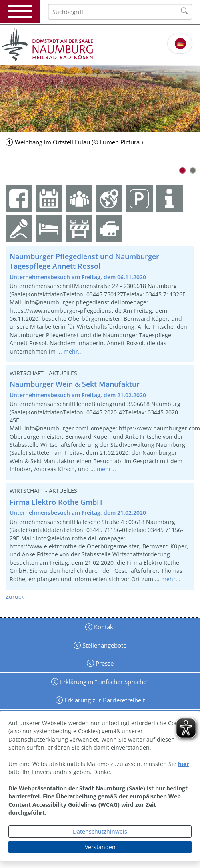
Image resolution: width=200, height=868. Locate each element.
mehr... (73, 351)
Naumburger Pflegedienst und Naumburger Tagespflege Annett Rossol (84, 261)
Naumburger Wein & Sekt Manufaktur (75, 384)
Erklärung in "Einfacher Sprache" (104, 682)
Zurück (15, 597)
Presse (104, 663)
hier (183, 764)
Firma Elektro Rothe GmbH (56, 502)
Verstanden (100, 847)
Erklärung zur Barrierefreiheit (104, 700)
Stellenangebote (104, 645)
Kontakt (104, 627)
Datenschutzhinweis (100, 831)
